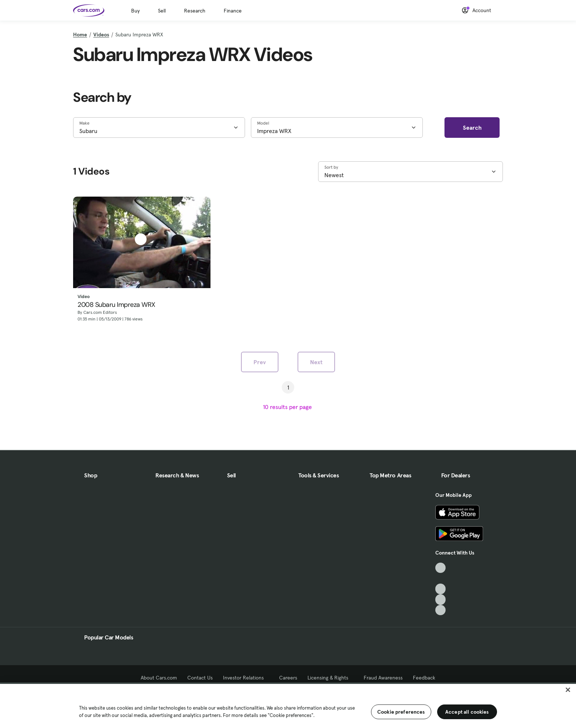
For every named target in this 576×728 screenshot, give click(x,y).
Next (316, 362)
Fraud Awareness (383, 678)
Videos (101, 35)
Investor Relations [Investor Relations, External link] (246, 678)
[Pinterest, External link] (441, 610)
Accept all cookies (467, 712)
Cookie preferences (401, 712)
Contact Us (200, 678)
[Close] (568, 690)
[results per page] (288, 407)
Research (195, 11)
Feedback (424, 678)
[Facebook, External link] (441, 578)
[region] (288, 705)
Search (472, 128)
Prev (260, 362)
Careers (288, 678)
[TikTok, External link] (441, 568)
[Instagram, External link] (441, 600)
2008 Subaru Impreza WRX (116, 305)
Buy (135, 11)
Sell (162, 11)
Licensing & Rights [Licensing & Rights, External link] (330, 678)
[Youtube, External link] (441, 589)
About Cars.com (159, 678)
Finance (233, 11)
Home (80, 35)
